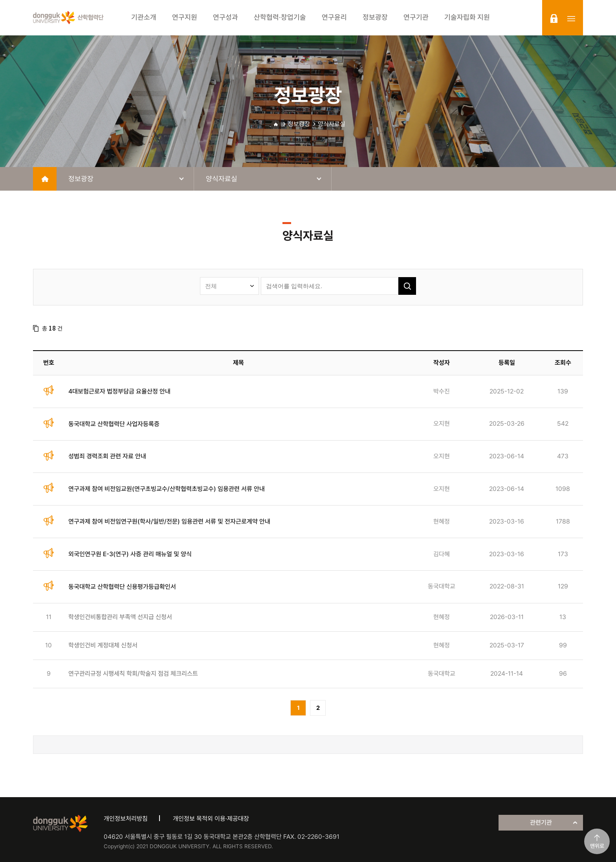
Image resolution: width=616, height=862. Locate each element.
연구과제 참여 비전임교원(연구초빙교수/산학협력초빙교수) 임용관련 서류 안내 (167, 489)
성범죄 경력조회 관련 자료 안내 (107, 456)
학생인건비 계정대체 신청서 (103, 645)
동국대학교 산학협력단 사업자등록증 (114, 424)
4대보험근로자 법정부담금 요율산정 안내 (119, 391)
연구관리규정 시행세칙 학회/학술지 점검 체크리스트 (133, 674)
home (45, 179)
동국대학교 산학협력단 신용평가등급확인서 (122, 587)
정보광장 (299, 124)
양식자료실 (332, 124)
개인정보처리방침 (126, 819)
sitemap (571, 18)
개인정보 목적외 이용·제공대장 (211, 819)
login (554, 18)
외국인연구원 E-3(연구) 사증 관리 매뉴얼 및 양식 (130, 554)
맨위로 (597, 846)
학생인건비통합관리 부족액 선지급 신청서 (120, 617)
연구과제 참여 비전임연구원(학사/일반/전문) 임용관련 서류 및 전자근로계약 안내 (169, 521)
